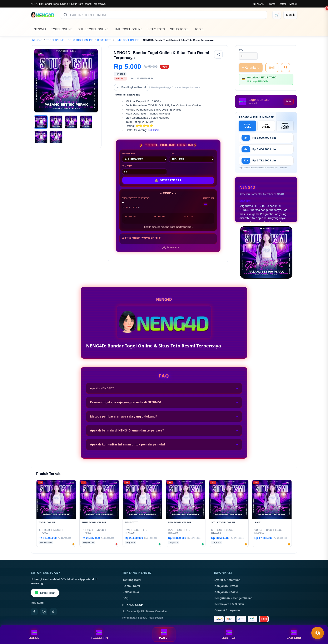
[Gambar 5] (41, 137)
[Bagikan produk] (218, 54)
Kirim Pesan (45, 593)
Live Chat (294, 635)
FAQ (126, 598)
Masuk (293, 4)
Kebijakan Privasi (226, 586)
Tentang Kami (132, 580)
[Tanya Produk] (285, 68)
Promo (272, 4)
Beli (272, 68)
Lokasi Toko (131, 592)
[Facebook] (34, 612)
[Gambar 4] (86, 122)
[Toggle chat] (318, 633)
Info (289, 102)
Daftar (282, 4)
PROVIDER (145, 157)
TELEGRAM (99, 635)
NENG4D (259, 4)
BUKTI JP (229, 635)
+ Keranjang (251, 68)
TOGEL (199, 29)
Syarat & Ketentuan (227, 580)
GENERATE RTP (168, 180)
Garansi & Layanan (227, 610)
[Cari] (65, 15)
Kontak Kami (131, 586)
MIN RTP (145, 170)
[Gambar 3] (71, 122)
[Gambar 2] (56, 122)
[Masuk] (290, 15)
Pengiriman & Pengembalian (233, 598)
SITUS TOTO (156, 29)
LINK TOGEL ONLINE (128, 29)
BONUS (34, 635)
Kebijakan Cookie (226, 592)
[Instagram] (44, 612)
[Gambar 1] (41, 122)
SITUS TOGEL (180, 29)
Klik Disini (154, 130)
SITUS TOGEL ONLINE (93, 29)
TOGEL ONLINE (62, 29)
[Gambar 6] (56, 137)
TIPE (192, 157)
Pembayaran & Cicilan (229, 604)
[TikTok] (53, 612)
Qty (241, 50)
